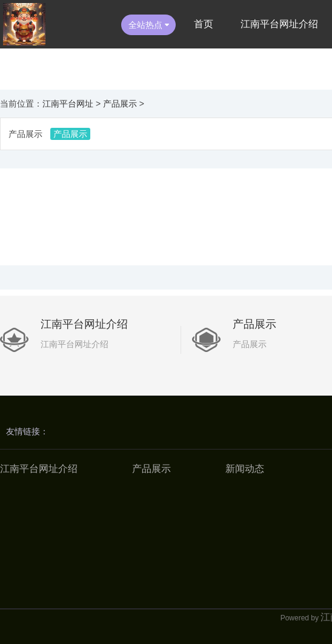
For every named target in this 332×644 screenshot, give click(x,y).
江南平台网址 (68, 104)
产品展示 (120, 104)
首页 (204, 24)
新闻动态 (245, 469)
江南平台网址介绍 (279, 24)
